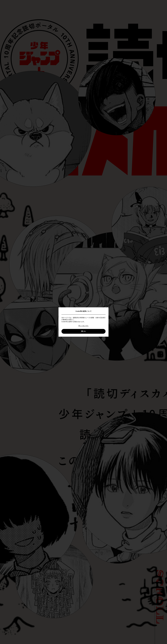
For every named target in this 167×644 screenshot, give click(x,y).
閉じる (83, 331)
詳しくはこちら (83, 326)
